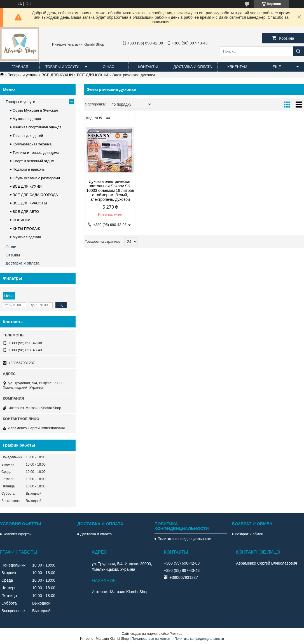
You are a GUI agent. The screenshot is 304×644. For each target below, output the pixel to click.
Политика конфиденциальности (184, 539)
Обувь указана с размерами (36, 178)
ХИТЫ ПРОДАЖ (26, 229)
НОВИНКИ (22, 220)
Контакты (148, 67)
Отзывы (13, 255)
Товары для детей (28, 136)
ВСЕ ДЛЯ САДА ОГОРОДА (35, 195)
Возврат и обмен (249, 534)
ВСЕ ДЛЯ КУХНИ (57, 75)
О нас (108, 67)
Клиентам (238, 67)
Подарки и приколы (29, 169)
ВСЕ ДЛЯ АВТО (26, 212)
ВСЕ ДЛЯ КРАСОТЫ (30, 203)
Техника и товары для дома (36, 153)
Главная (20, 67)
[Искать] (298, 51)
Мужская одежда (27, 119)
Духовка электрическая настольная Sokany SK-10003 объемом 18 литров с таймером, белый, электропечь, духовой (110, 190)
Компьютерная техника (32, 144)
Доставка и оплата (193, 67)
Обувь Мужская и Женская (35, 110)
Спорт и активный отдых (33, 161)
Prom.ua (176, 634)
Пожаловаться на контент (152, 639)
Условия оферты (17, 534)
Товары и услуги (62, 67)
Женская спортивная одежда (37, 127)
